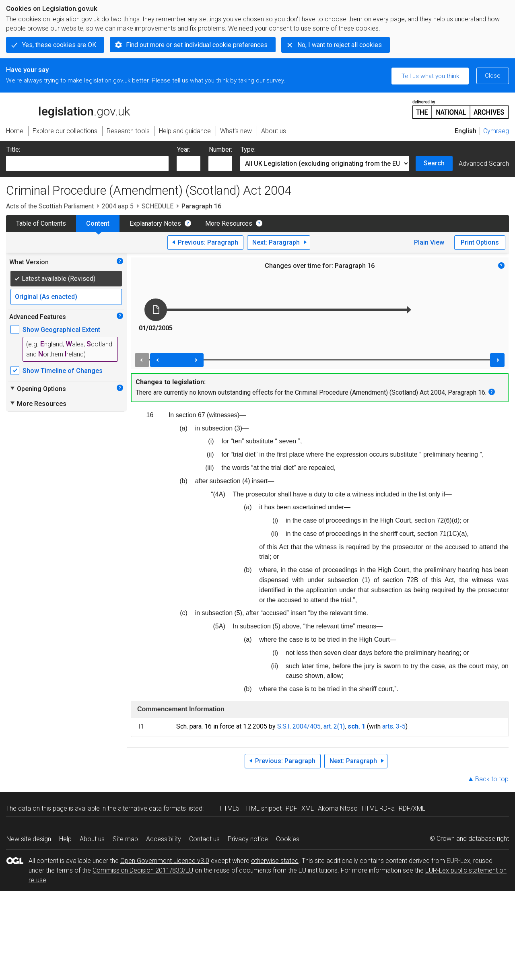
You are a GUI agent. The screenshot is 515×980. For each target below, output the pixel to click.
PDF (291, 808)
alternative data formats (152, 808)
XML (308, 808)
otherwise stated (275, 861)
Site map (125, 839)
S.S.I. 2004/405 (299, 726)
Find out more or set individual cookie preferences (197, 45)
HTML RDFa (378, 808)
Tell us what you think (430, 76)
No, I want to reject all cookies (340, 45)
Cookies (288, 839)
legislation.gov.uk (68, 109)
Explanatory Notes (155, 223)
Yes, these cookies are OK (59, 45)
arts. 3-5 (394, 726)
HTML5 (230, 808)
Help (65, 839)
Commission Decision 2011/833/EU (143, 870)
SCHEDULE (158, 206)
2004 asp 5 (118, 206)
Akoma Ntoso (338, 808)
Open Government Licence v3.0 (165, 861)
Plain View (429, 242)
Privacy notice (248, 839)
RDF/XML (412, 808)
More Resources (229, 223)
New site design (29, 839)
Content (98, 223)
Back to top (492, 779)
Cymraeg (496, 131)
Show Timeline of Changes (63, 371)
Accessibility (164, 839)
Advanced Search (484, 164)
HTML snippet (263, 808)
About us (92, 839)
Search (434, 163)
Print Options (480, 242)
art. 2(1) (334, 726)
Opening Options (38, 389)
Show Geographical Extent (61, 330)
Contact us (204, 839)
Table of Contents (41, 223)
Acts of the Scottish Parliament (50, 206)
